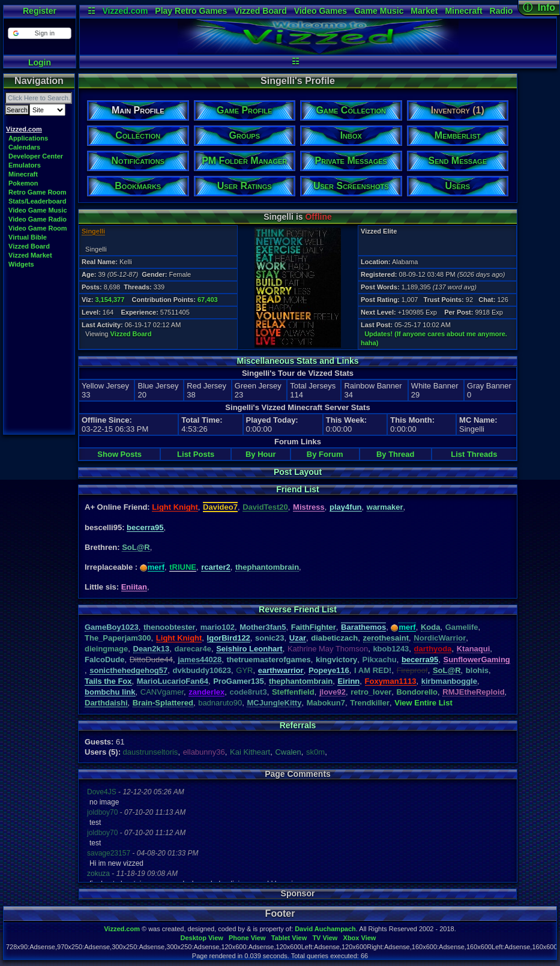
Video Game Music (38, 210)
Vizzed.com (125, 11)
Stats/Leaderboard (38, 201)
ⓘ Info (539, 8)
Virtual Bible (28, 237)
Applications (28, 138)
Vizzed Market (30, 255)
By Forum (325, 454)
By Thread (396, 454)
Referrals (298, 725)
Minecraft (463, 11)
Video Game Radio (38, 219)
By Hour (261, 454)
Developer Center (36, 156)
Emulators (25, 165)
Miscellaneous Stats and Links (297, 361)
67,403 (208, 300)
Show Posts (119, 454)
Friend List (298, 489)
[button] (39, 33)
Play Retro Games (191, 11)
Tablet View (289, 938)
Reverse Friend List (298, 609)
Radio (501, 11)
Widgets (21, 264)
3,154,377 (110, 300)
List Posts (196, 454)
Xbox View (360, 938)
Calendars (24, 147)
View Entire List (423, 703)
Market (424, 11)
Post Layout (298, 472)
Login (40, 62)
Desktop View (201, 938)
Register (40, 11)
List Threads (474, 454)
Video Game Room (38, 228)
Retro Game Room (38, 192)
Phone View (247, 938)
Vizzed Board (260, 11)
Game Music (379, 11)
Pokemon (23, 183)
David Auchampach (325, 929)
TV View (325, 938)
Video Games (321, 11)
